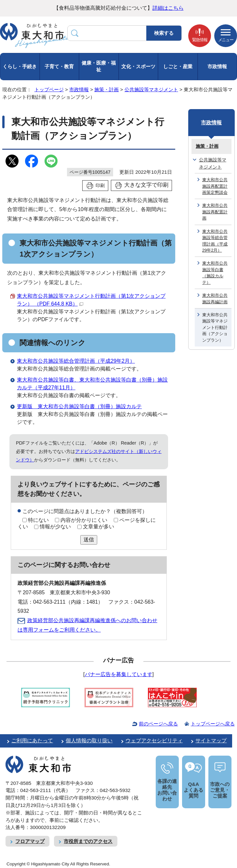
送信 (89, 540)
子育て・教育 (59, 66)
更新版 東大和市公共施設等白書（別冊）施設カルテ (79, 406)
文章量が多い (99, 527)
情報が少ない (55, 527)
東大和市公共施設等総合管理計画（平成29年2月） (76, 361)
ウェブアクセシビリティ (154, 741)
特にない (38, 520)
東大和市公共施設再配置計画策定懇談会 (215, 186)
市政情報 (217, 66)
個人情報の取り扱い (89, 741)
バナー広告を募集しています (119, 674)
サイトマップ (211, 741)
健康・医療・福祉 (99, 66)
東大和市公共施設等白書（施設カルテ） (215, 273)
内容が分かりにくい (84, 520)
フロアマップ (30, 841)
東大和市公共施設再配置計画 (215, 212)
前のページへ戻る (158, 724)
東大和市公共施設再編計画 (215, 298)
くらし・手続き (20, 66)
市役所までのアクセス (88, 841)
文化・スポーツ (138, 66)
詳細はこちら (168, 8)
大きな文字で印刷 (146, 185)
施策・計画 (106, 89)
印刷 (100, 185)
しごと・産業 (178, 66)
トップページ (49, 89)
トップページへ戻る (213, 724)
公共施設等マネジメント (151, 89)
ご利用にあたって (32, 741)
